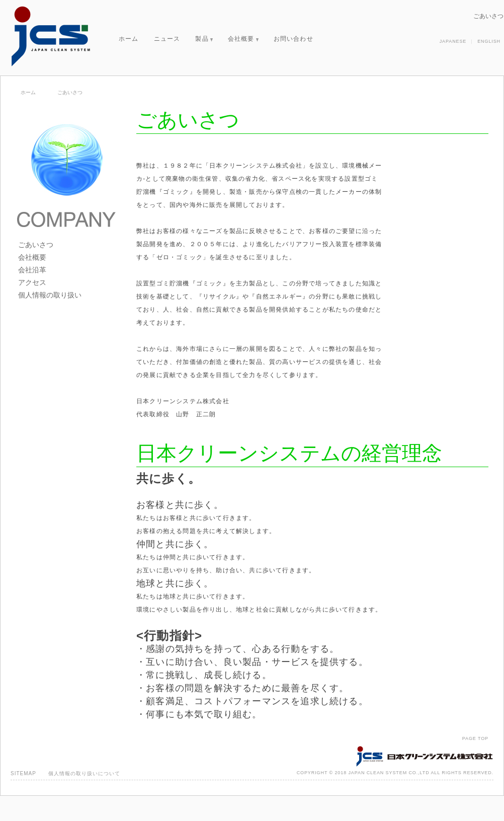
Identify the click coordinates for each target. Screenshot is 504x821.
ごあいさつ (36, 245)
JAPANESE (453, 41)
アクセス (32, 282)
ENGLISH (489, 41)
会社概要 (243, 39)
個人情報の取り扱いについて (84, 773)
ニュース (167, 39)
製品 (204, 39)
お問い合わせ (293, 39)
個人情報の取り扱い (50, 295)
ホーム (129, 39)
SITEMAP (23, 773)
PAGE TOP (475, 738)
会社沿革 (32, 270)
